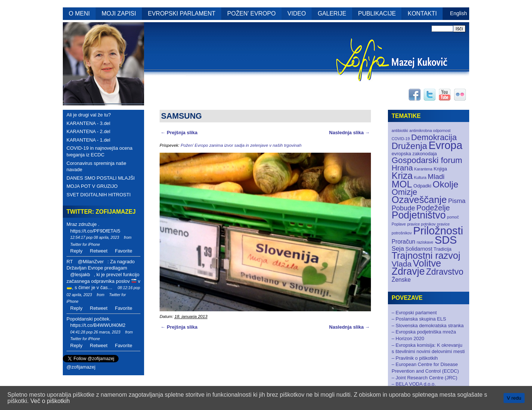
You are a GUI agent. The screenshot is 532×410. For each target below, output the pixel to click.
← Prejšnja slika (179, 133)
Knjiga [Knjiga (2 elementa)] (440, 169)
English (458, 13)
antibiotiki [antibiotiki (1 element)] (400, 131)
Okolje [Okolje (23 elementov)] (446, 184)
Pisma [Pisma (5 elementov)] (457, 201)
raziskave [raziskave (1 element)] (425, 242)
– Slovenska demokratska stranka (428, 326)
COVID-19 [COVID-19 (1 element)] (401, 139)
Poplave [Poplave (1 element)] (399, 224)
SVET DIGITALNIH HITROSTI (99, 195)
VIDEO (297, 13)
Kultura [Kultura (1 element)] (420, 177)
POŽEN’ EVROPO (251, 13)
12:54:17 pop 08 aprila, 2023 (95, 238)
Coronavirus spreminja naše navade (96, 167)
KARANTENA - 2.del (88, 131)
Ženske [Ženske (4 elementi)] (401, 280)
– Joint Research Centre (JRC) (424, 378)
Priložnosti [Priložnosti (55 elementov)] (438, 231)
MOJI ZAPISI (119, 13)
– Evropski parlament (414, 313)
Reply (76, 251)
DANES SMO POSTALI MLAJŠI (101, 178)
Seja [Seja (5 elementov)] (398, 249)
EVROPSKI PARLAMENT (182, 13)
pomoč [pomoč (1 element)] (453, 217)
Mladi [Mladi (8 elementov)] (436, 177)
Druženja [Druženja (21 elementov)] (409, 146)
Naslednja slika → (349, 133)
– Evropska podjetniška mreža (424, 332)
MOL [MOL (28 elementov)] (402, 184)
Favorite (124, 251)
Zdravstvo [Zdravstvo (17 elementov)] (445, 272)
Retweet (99, 251)
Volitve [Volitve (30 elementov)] (427, 263)
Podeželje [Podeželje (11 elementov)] (433, 208)
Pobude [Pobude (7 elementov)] (403, 208)
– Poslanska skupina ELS (419, 319)
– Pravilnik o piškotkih (415, 358)
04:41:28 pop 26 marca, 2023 (95, 332)
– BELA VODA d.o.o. (414, 384)
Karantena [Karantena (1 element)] (423, 169)
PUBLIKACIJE (377, 13)
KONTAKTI (422, 13)
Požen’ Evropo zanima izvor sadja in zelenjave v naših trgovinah (241, 145)
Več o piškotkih (50, 401)
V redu (514, 398)
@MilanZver (91, 262)
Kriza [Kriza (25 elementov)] (402, 176)
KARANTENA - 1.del (88, 140)
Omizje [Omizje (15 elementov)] (404, 192)
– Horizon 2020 (408, 338)
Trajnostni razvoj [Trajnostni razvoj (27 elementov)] (426, 255)
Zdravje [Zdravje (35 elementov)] (408, 271)
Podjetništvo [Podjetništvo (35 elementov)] (419, 215)
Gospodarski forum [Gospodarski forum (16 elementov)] (427, 160)
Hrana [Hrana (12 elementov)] (402, 168)
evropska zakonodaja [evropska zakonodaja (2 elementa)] (414, 154)
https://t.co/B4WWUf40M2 (98, 325)
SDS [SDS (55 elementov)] (446, 240)
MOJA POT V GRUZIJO (92, 186)
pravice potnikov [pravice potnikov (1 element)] (421, 224)
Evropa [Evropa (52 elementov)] (446, 145)
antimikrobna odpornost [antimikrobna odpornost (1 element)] (430, 131)
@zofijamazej (81, 367)
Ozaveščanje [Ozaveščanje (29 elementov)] (419, 200)
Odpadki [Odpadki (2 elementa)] (422, 186)
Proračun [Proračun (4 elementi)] (403, 242)
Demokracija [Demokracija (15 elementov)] (434, 137)
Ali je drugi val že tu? (89, 115)
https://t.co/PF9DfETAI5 (95, 231)
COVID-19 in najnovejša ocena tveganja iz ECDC (100, 151)
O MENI (79, 13)
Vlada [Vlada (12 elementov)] (402, 264)
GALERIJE (332, 13)
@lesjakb (80, 275)
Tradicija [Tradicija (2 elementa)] (443, 249)
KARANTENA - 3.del (88, 123)
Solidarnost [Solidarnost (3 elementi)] (419, 249)
